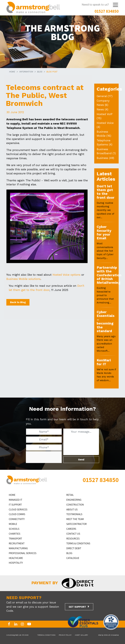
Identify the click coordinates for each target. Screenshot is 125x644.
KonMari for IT (104, 362)
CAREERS (71, 529)
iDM (105, 635)
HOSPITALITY (16, 563)
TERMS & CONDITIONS (78, 543)
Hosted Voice (105, 123)
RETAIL (70, 495)
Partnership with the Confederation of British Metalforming (109, 275)
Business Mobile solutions (23, 279)
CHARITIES (14, 534)
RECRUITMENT (17, 543)
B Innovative (114, 635)
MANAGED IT (15, 500)
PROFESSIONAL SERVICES (23, 553)
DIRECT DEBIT (74, 548)
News (100, 109)
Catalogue (73, 558)
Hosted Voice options (66, 275)
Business (102, 158)
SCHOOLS (14, 529)
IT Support (15, 505)
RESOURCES (73, 539)
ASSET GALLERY (81, 635)
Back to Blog (18, 302)
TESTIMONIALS (74, 514)
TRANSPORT (15, 539)
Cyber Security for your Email (104, 232)
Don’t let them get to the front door (106, 192)
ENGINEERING (74, 500)
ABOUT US (72, 510)
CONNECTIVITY (17, 519)
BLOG (40, 72)
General (102, 96)
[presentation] (50, 457)
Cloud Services (18, 510)
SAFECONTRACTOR (77, 524)
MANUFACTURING (18, 548)
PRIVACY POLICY (65, 635)
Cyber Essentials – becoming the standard (106, 321)
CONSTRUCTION (75, 505)
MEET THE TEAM (75, 519)
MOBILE (13, 524)
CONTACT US (73, 534)
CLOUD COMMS (17, 514)
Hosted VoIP (105, 114)
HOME (12, 72)
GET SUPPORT (77, 607)
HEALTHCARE (16, 558)
